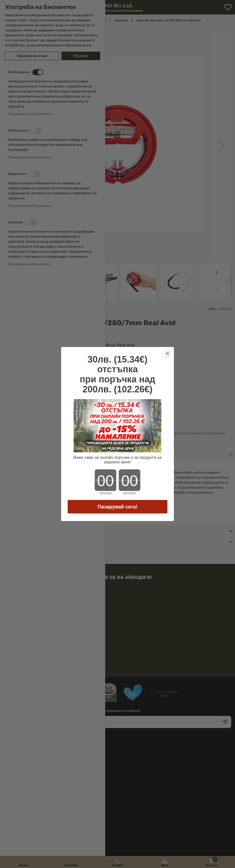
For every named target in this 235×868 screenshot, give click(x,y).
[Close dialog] (167, 353)
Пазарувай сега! (118, 507)
